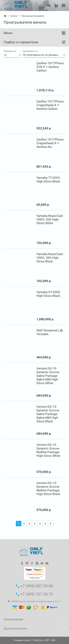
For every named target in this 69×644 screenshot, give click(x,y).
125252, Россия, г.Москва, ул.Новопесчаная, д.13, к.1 (34, 601)
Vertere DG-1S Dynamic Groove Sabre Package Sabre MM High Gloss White (48, 376)
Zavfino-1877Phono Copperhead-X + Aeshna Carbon (50, 105)
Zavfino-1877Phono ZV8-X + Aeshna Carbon (50, 67)
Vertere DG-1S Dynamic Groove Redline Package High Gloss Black (48, 488)
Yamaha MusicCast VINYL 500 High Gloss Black (50, 258)
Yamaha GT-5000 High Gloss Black (48, 294)
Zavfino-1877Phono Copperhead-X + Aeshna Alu (50, 143)
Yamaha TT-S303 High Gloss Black (48, 180)
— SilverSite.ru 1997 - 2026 (35, 640)
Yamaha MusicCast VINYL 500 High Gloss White (50, 219)
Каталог (14, 16)
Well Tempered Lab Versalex (50, 332)
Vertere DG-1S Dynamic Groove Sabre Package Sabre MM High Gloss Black (48, 414)
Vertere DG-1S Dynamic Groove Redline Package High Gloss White (48, 450)
